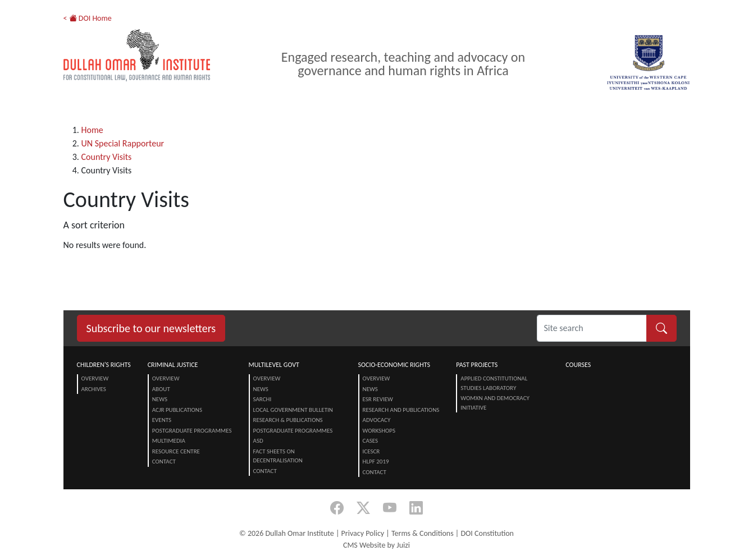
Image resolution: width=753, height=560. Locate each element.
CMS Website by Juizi (376, 545)
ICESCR (371, 451)
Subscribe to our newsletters (151, 328)
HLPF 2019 (376, 462)
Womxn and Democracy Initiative (495, 403)
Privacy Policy (363, 533)
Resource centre (176, 451)
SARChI (263, 399)
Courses (578, 365)
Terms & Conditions (423, 533)
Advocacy (377, 420)
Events (162, 420)
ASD (258, 441)
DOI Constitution (487, 533)
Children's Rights (104, 365)
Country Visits (107, 157)
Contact (164, 462)
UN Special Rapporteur (123, 143)
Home (92, 130)
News (160, 399)
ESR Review (378, 399)
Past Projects (477, 365)
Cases (371, 441)
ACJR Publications (177, 410)
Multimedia (169, 441)
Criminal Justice (173, 365)
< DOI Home (88, 18)
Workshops (379, 431)
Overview (95, 378)
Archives (94, 389)
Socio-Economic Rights (394, 365)
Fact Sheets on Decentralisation (278, 456)
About (161, 389)
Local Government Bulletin (293, 410)
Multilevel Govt (274, 365)
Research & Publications (288, 420)
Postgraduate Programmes (192, 431)
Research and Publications (401, 410)
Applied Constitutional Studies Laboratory (494, 383)
